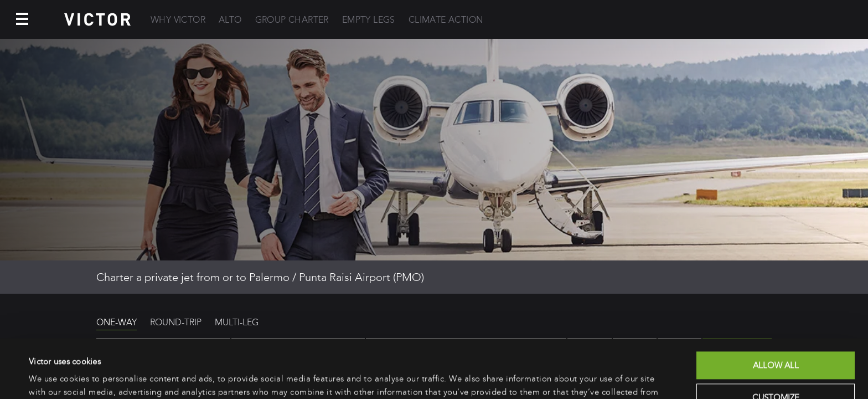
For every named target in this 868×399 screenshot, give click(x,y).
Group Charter (292, 20)
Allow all (776, 307)
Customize (776, 339)
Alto (230, 20)
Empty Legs (369, 20)
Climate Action (446, 20)
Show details (52, 377)
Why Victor (178, 20)
